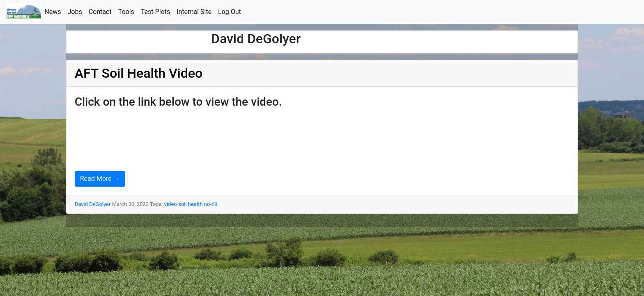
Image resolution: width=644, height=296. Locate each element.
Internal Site (196, 11)
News (54, 11)
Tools (128, 11)
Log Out (231, 11)
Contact (102, 11)
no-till (211, 204)
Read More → (100, 179)
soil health (190, 204)
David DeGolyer (93, 204)
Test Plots (157, 11)
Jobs (77, 11)
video (171, 204)
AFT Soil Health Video (139, 73)
